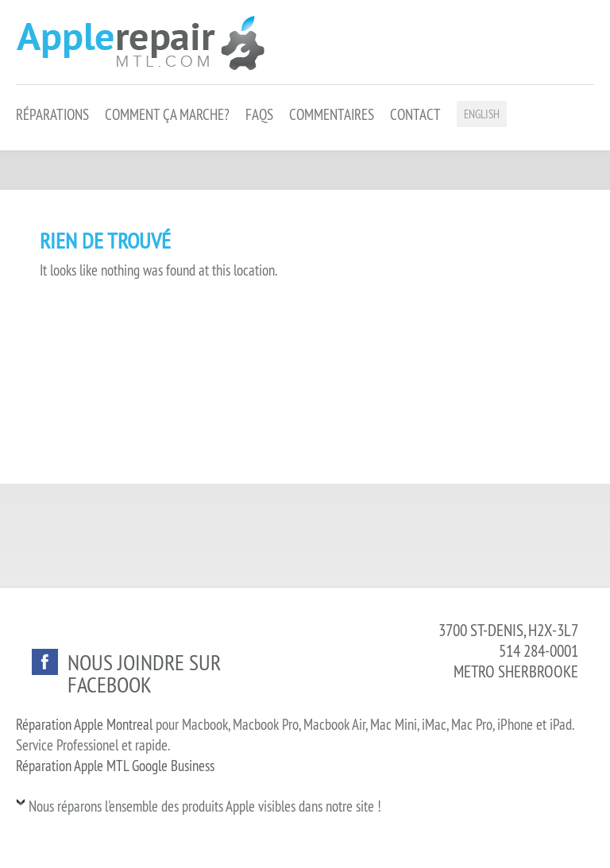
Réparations (52, 115)
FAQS (259, 115)
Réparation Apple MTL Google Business (115, 766)
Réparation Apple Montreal (84, 724)
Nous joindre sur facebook (144, 673)
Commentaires (332, 115)
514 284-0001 (539, 651)
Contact (415, 115)
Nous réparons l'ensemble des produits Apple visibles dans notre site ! (205, 806)
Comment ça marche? (167, 115)
